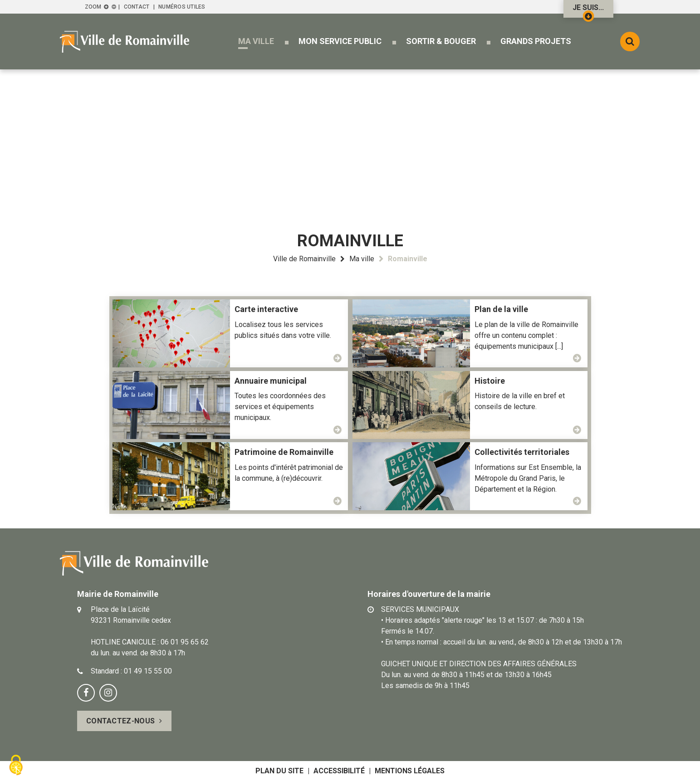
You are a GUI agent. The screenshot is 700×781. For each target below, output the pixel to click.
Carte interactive (266, 309)
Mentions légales (410, 771)
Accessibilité (339, 771)
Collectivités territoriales (522, 452)
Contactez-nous (120, 721)
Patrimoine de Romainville (284, 452)
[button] (256, 41)
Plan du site (279, 771)
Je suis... (588, 10)
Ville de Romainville (304, 259)
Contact (137, 7)
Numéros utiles (182, 7)
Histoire (490, 381)
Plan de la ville (501, 309)
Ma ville (362, 259)
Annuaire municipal (271, 381)
